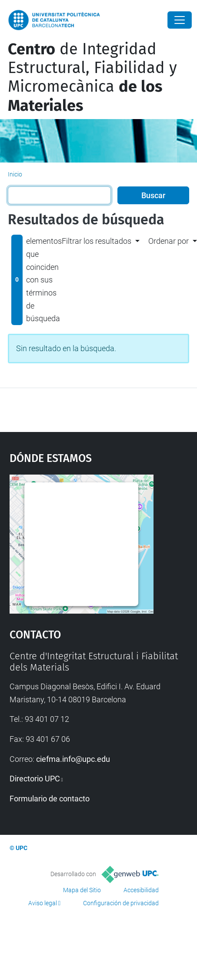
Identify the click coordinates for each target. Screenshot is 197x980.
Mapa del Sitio (82, 890)
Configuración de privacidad (121, 903)
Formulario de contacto (50, 799)
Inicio (15, 174)
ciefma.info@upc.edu (73, 759)
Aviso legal (43, 903)
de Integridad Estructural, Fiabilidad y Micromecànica (92, 77)
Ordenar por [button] (169, 241)
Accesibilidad (141, 890)
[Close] (180, 20)
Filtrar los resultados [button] (97, 241)
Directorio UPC (35, 779)
